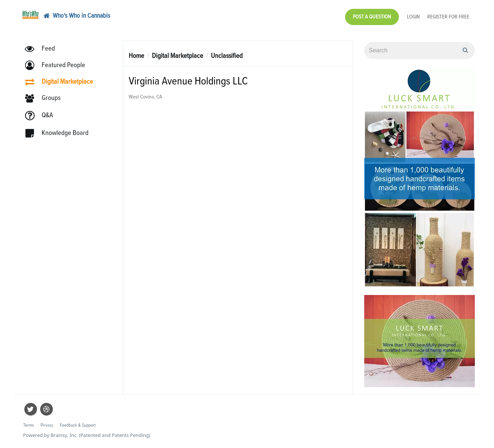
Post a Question (372, 17)
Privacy (47, 425)
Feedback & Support (78, 425)
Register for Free (448, 17)
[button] (58, 65)
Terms (29, 425)
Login (413, 17)
